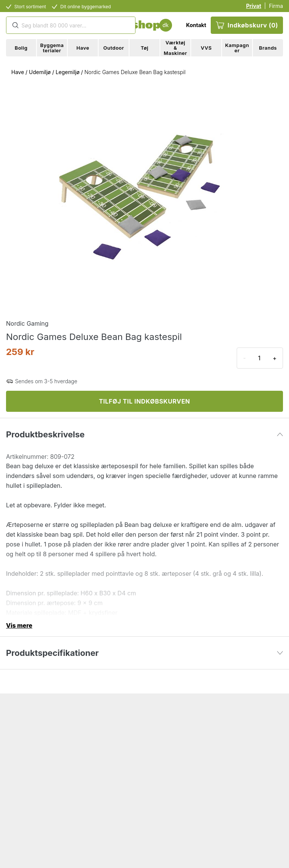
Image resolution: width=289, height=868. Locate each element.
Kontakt (196, 25)
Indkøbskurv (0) (247, 25)
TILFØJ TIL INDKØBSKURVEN (144, 401)
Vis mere (19, 625)
